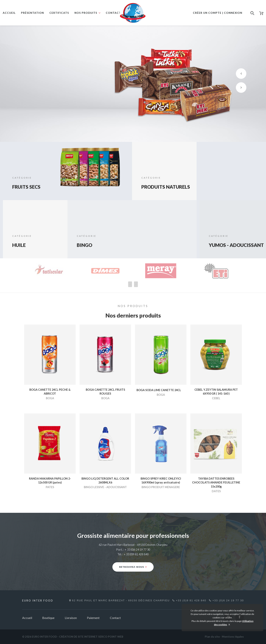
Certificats (59, 13)
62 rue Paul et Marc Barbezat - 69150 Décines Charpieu (119, 601)
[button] (241, 74)
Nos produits (86, 13)
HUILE (20, 245)
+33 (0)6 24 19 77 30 (227, 601)
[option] (133, 84)
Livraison (71, 618)
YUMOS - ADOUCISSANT (229, 242)
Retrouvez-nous (133, 567)
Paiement (93, 618)
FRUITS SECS (29, 187)
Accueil (9, 13)
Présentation (32, 13)
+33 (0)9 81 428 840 (189, 601)
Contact (113, 13)
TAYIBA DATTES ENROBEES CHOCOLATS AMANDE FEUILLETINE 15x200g (216, 482)
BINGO (86, 245)
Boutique (48, 618)
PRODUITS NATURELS (156, 183)
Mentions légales (233, 637)
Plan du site (212, 637)
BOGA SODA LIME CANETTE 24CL (159, 390)
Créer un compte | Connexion (218, 13)
